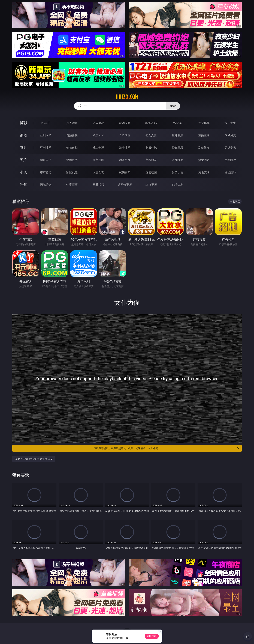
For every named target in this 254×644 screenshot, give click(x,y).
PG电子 (46, 123)
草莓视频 (98, 185)
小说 (23, 172)
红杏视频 (151, 185)
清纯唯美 (177, 160)
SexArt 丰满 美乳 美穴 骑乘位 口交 (34, 459)
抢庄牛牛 (230, 123)
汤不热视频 (125, 185)
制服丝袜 (151, 148)
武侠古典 (125, 172)
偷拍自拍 (72, 148)
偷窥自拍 (46, 160)
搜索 (173, 106)
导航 (23, 184)
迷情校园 (151, 172)
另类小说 (177, 172)
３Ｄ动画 (125, 135)
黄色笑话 (204, 172)
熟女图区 (204, 160)
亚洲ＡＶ (46, 135)
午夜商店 (72, 185)
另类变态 (230, 148)
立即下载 (152, 636)
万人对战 (98, 123)
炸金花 (177, 123)
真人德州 (72, 123)
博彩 (23, 123)
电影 (23, 147)
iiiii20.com (127, 97)
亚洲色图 (72, 160)
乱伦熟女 (204, 148)
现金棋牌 (204, 123)
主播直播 (204, 135)
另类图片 (230, 160)
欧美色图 (98, 160)
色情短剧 (177, 185)
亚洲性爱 (46, 148)
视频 (23, 135)
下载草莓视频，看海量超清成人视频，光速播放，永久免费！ (167, 448)
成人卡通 (98, 148)
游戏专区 (125, 123)
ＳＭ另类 (230, 135)
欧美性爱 (125, 148)
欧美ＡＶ (98, 135)
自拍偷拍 (72, 135)
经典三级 (177, 148)
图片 (23, 160)
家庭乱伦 (72, 172)
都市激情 (46, 172)
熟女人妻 (151, 135)
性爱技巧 (230, 172)
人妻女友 (98, 172)
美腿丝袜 (151, 160)
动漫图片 (125, 160)
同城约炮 (46, 185)
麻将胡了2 (151, 123)
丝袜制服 (177, 135)
